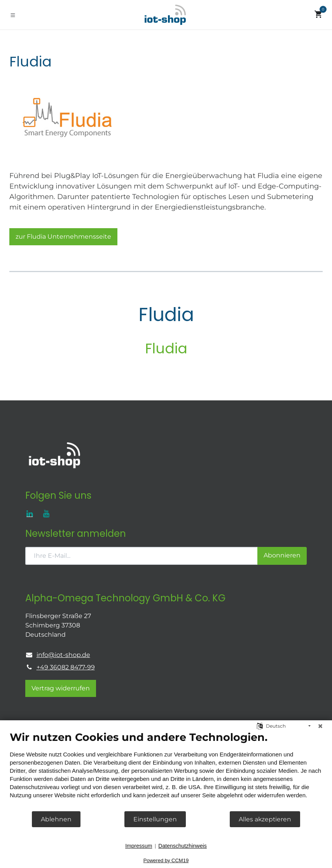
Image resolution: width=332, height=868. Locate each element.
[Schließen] (320, 726)
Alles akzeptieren (265, 819)
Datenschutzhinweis (183, 846)
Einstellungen (155, 819)
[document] (166, 771)
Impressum (139, 846)
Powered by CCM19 (166, 860)
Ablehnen (56, 819)
